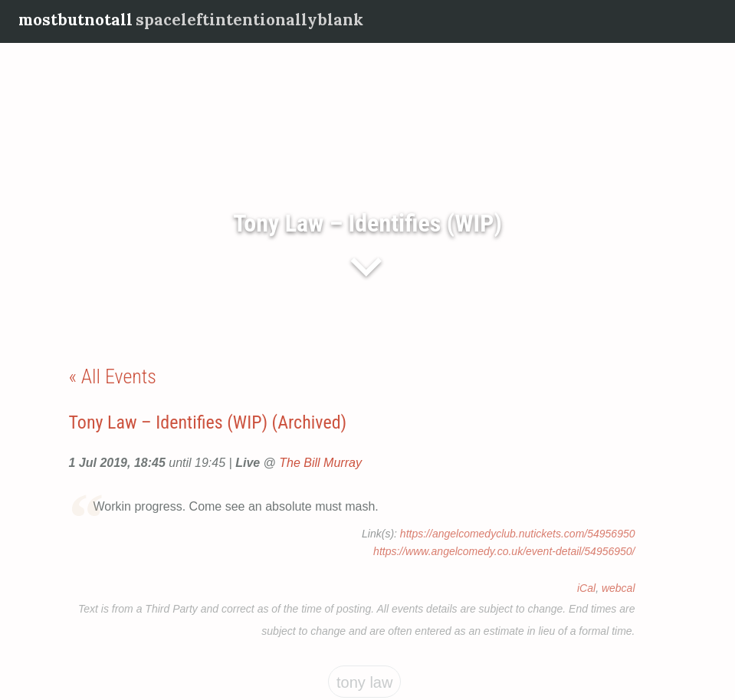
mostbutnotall (75, 20)
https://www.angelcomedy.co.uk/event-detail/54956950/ (504, 551)
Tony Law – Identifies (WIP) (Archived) (208, 422)
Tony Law (364, 682)
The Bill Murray (320, 463)
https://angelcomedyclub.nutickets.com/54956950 (518, 534)
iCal (586, 588)
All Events (119, 376)
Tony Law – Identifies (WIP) (367, 223)
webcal (619, 588)
